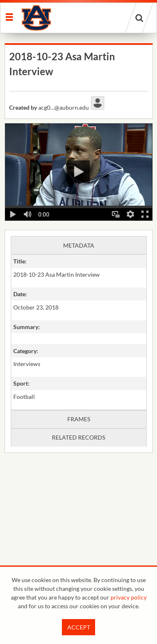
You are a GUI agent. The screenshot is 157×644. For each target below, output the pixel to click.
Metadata (79, 245)
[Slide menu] (9, 16)
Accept (79, 627)
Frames (79, 419)
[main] (79, 269)
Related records (78, 437)
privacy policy (129, 597)
